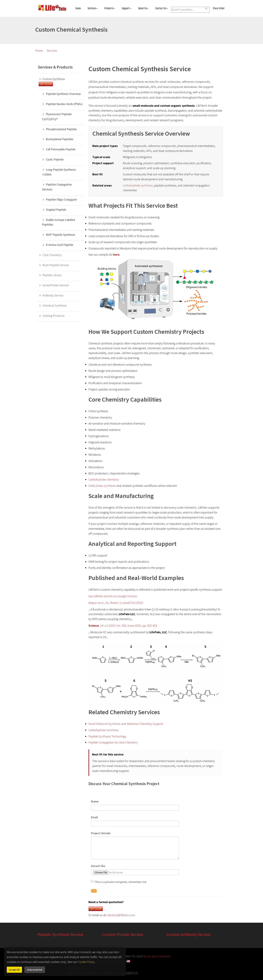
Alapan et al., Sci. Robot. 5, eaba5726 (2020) (116, 603)
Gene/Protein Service (56, 285)
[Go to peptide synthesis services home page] (52, 8)
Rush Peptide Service (56, 265)
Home (78, 8)
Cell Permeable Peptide (61, 149)
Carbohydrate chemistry (104, 479)
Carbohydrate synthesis (138, 185)
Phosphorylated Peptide (61, 129)
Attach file (98, 866)
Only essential (35, 970)
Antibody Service (53, 295)
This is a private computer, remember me (120, 882)
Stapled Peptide (56, 210)
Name (95, 801)
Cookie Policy (86, 962)
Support (127, 8)
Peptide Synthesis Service (60, 934)
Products (110, 8)
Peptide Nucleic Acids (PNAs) (64, 104)
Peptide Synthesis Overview (63, 94)
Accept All (14, 970)
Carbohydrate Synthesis (104, 730)
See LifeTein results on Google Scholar (113, 596)
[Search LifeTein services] (190, 10)
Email (94, 817)
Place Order (219, 8)
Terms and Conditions (157, 956)
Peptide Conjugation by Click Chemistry (113, 742)
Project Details (101, 833)
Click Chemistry (52, 255)
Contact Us (162, 8)
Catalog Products (53, 316)
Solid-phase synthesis (102, 486)
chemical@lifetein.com (121, 915)
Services (93, 8)
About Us (143, 8)
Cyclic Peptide (55, 159)
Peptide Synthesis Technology (107, 736)
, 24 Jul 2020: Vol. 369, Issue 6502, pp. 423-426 (123, 626)
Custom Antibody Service (188, 934)
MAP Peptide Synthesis (60, 235)
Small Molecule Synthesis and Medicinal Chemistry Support (126, 724)
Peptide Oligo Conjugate (61, 199)
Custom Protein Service (123, 934)
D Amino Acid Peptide (60, 245)
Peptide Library (52, 275)
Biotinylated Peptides (60, 139)
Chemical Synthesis (55, 305)
